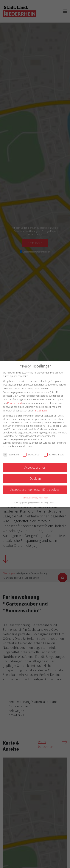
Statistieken (31, 454)
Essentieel (11, 454)
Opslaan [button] (35, 479)
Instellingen (41, 411)
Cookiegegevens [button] (21, 502)
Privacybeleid (14, 403)
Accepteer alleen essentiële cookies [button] (35, 490)
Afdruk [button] (53, 502)
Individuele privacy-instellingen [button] (35, 498)
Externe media (54, 454)
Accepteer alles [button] (35, 467)
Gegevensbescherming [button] (39, 502)
